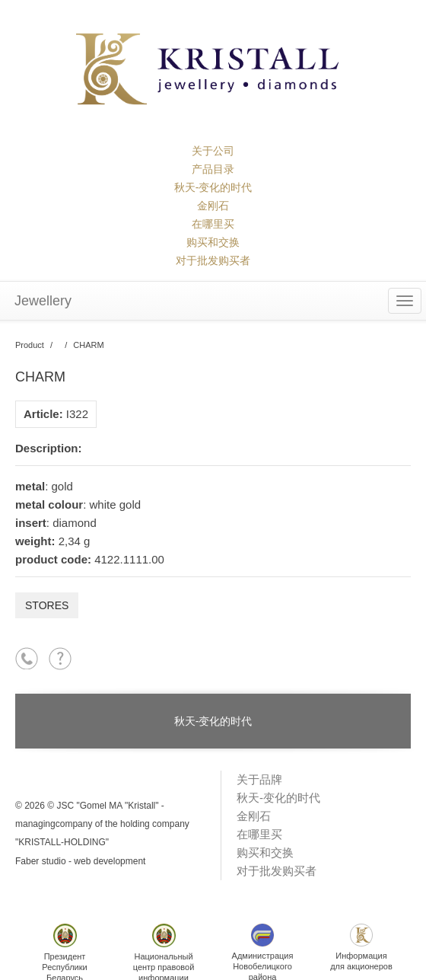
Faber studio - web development (80, 861)
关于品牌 (259, 779)
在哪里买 (213, 224)
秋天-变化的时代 (213, 187)
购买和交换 (213, 242)
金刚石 (213, 206)
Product (30, 345)
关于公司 (213, 151)
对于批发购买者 (213, 260)
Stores (47, 605)
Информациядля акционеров (361, 947)
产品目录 (213, 169)
